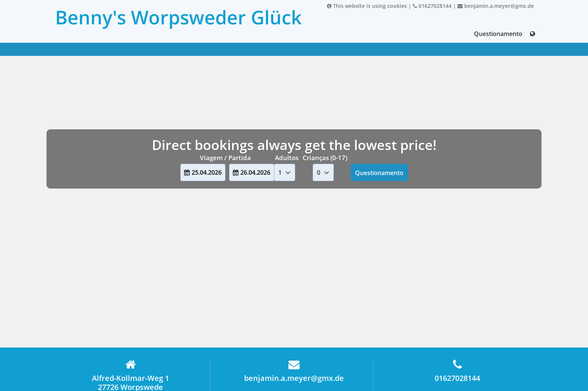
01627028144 (432, 6)
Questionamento (498, 34)
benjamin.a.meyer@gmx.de (496, 6)
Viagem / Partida (225, 158)
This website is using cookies (367, 6)
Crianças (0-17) (325, 158)
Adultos (287, 158)
